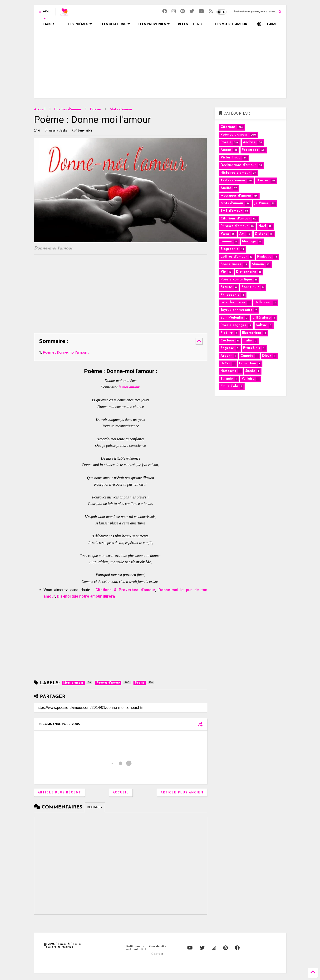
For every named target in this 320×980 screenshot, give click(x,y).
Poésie (96, 109)
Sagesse (227, 348)
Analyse (249, 142)
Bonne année (231, 264)
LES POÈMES (79, 24)
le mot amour (129, 387)
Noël (262, 226)
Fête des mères (233, 302)
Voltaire (248, 379)
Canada (247, 356)
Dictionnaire (246, 272)
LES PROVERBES (154, 24)
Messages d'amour (236, 196)
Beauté (226, 287)
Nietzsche (229, 371)
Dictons (261, 234)
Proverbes (250, 150)
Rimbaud (264, 257)
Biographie (229, 249)
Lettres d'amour (234, 257)
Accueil (50, 24)
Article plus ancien (182, 793)
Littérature (261, 318)
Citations (228, 127)
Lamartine (248, 363)
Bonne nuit (250, 287)
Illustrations (252, 333)
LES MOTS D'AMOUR (230, 24)
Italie (248, 341)
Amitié (226, 188)
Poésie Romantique (236, 280)
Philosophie (230, 295)
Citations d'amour (235, 219)
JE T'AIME (267, 24)
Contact (157, 954)
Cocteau (227, 341)
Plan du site (157, 947)
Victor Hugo (231, 158)
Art (242, 234)
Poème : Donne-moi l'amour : (66, 352)
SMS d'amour (231, 211)
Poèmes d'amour (68, 109)
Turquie (227, 379)
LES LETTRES (191, 24)
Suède (250, 371)
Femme (226, 241)
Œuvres (263, 180)
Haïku (225, 363)
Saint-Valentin (232, 318)
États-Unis (252, 348)
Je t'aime (261, 203)
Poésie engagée (234, 325)
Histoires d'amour (235, 173)
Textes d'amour (233, 180)
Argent (226, 356)
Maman (258, 264)
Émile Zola (229, 386)
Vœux (225, 234)
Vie (223, 272)
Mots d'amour (121, 109)
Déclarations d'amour (238, 165)
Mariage (249, 241)
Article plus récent (59, 793)
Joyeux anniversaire (236, 310)
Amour (226, 150)
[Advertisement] (160, 65)
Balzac (261, 325)
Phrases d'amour (234, 226)
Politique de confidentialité (135, 948)
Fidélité (227, 333)
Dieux (267, 356)
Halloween (263, 302)
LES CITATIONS (115, 24)
